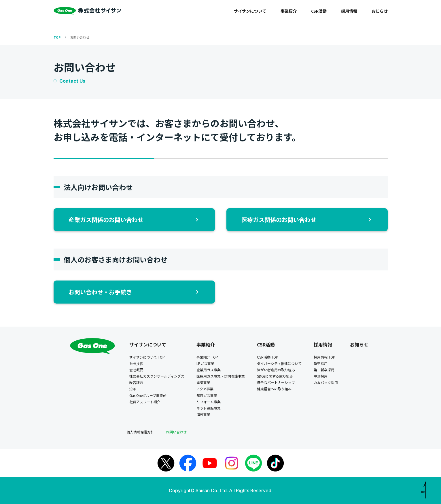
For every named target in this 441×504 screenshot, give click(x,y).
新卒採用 (321, 363)
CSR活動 (319, 11)
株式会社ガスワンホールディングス (157, 376)
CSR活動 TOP (268, 357)
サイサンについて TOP (147, 357)
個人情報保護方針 (140, 432)
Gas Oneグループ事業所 (148, 395)
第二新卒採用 (324, 370)
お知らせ (380, 11)
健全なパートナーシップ (276, 382)
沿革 (133, 389)
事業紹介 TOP (207, 357)
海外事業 (203, 414)
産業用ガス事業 (209, 370)
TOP (57, 37)
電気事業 (203, 382)
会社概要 (136, 370)
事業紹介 (289, 11)
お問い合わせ (80, 37)
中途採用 (321, 376)
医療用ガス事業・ (221, 376)
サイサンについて (250, 11)
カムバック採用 (326, 382)
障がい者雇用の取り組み (276, 370)
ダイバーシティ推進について (279, 363)
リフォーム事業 (209, 402)
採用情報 (349, 11)
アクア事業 (205, 389)
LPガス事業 (205, 363)
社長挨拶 (136, 363)
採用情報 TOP (324, 357)
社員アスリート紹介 (145, 402)
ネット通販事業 (209, 408)
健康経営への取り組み (274, 389)
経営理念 (136, 382)
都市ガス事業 (207, 395)
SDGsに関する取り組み (275, 376)
